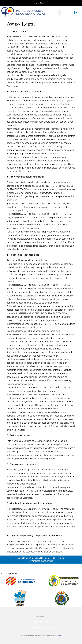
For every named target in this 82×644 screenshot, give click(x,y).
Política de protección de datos (41, 627)
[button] (60, 13)
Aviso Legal (41, 616)
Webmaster (56, 636)
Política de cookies (41, 622)
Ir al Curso (41, 3)
